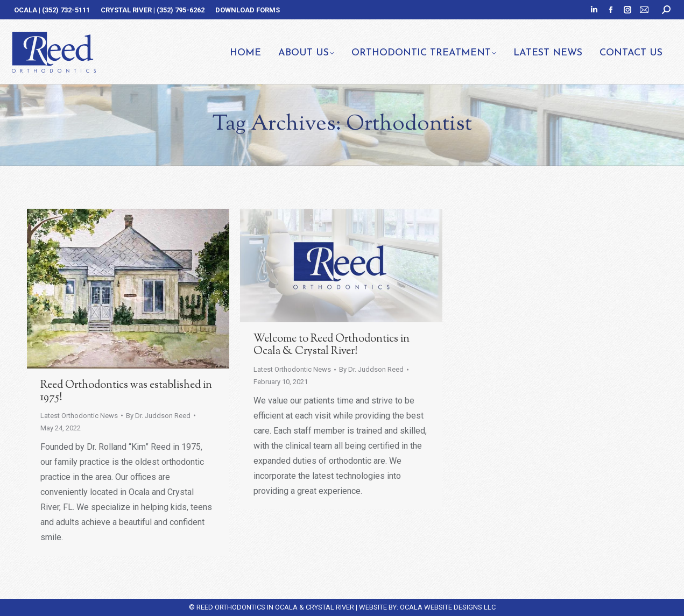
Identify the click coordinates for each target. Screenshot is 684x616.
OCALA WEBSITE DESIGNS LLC (448, 607)
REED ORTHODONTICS (231, 607)
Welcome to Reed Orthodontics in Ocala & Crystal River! (332, 345)
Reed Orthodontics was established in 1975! (126, 392)
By (158, 416)
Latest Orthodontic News (79, 416)
